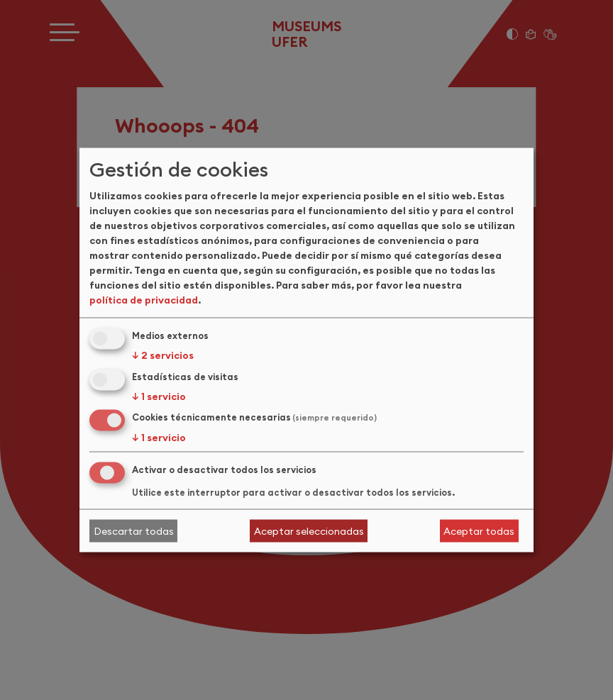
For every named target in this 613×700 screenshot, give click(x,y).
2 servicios (163, 355)
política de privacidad (144, 299)
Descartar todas (134, 530)
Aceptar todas (479, 530)
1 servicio (159, 396)
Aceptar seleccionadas (309, 530)
